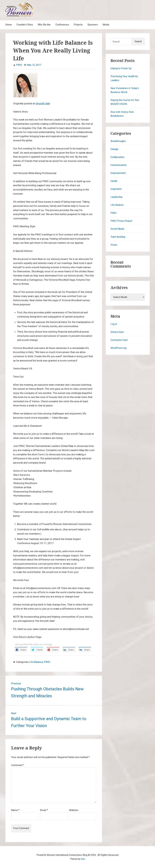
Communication (119, 165)
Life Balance (36, 662)
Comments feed (119, 340)
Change (114, 149)
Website (74, 810)
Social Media (117, 229)
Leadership (116, 197)
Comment (18, 765)
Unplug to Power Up (121, 68)
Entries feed (117, 332)
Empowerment (118, 173)
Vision (114, 245)
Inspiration (116, 189)
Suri (83, 859)
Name (15, 810)
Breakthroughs (118, 141)
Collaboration (117, 157)
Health (114, 181)
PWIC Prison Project (121, 221)
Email (44, 810)
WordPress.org (118, 348)
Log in (114, 324)
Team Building (118, 237)
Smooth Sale (43, 103)
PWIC (47, 662)
